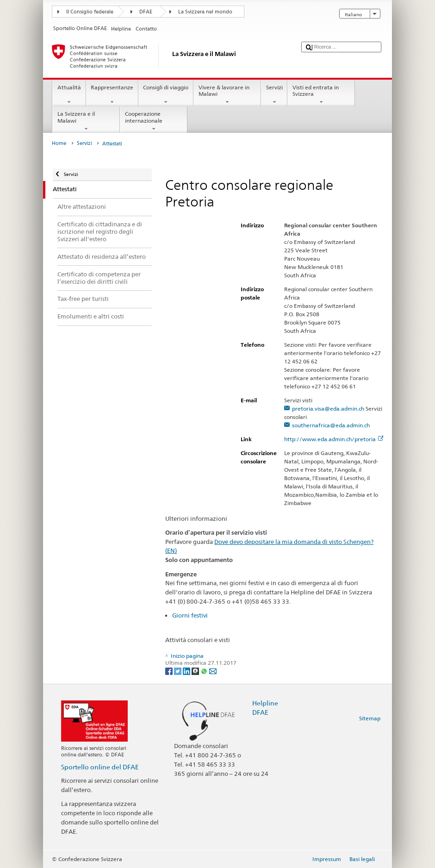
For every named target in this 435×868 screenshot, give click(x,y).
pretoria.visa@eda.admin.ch (328, 409)
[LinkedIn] (187, 671)
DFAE (146, 12)
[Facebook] (170, 671)
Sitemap (370, 718)
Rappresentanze (112, 95)
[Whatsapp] (205, 671)
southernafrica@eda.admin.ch (331, 425)
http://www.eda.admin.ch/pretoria (334, 439)
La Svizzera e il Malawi (86, 121)
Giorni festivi (190, 615)
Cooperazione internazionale (154, 121)
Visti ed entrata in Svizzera (321, 95)
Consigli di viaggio (166, 95)
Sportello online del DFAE (100, 767)
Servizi (274, 95)
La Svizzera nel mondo (205, 12)
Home (59, 143)
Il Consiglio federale (90, 12)
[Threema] (196, 671)
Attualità (69, 95)
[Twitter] (178, 671)
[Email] (213, 671)
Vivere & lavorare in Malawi (227, 95)
